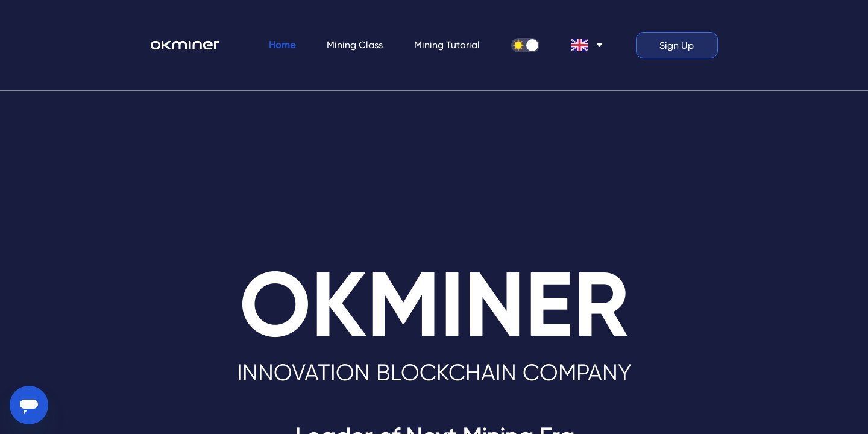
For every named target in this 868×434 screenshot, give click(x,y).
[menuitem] (282, 45)
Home (282, 45)
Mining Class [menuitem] (355, 45)
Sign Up (677, 46)
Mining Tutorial (447, 45)
